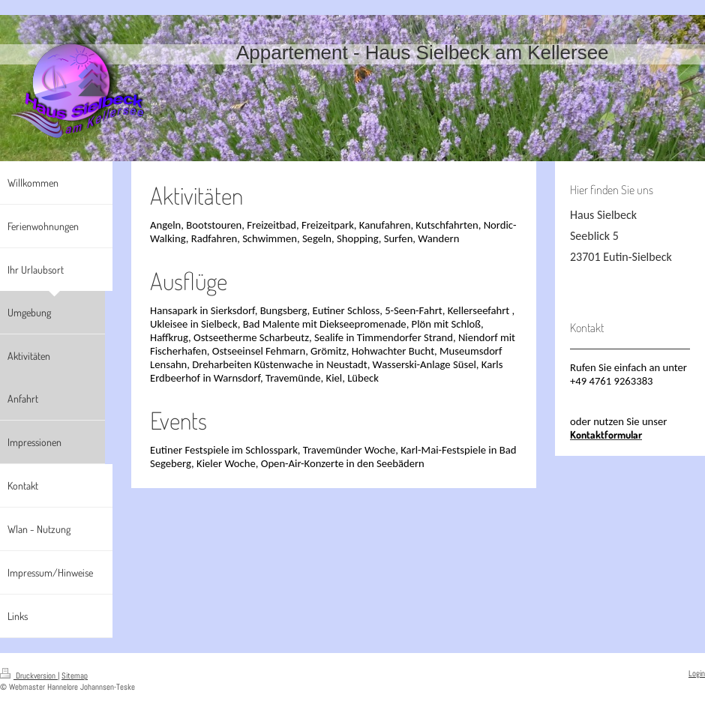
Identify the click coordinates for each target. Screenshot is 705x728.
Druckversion (29, 676)
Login (697, 673)
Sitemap (75, 676)
